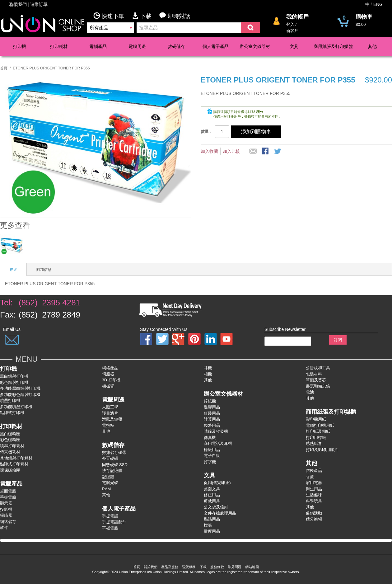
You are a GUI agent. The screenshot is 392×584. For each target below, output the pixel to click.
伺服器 (108, 374)
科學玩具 (314, 501)
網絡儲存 (8, 522)
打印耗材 (59, 46)
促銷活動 (314, 513)
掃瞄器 (6, 515)
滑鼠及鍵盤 (112, 419)
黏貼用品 (212, 519)
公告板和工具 (318, 368)
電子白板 (212, 456)
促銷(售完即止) (217, 483)
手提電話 (110, 516)
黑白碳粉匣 (10, 434)
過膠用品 (212, 407)
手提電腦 (8, 497)
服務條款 (217, 567)
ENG (378, 4)
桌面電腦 (8, 491)
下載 (146, 16)
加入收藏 (209, 151)
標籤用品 (212, 450)
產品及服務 (170, 567)
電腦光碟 (110, 483)
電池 (310, 392)
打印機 (20, 46)
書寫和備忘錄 (318, 386)
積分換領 (314, 519)
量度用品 (212, 531)
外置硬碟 (110, 458)
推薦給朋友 (253, 152)
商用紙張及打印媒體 (333, 46)
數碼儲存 (176, 46)
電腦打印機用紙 (320, 425)
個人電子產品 (216, 46)
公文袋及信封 (216, 507)
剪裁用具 (212, 501)
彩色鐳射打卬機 (14, 382)
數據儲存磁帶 (114, 452)
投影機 (6, 509)
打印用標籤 (316, 438)
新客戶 (292, 31)
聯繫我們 (18, 4)
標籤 (208, 525)
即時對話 (175, 16)
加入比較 (231, 151)
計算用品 (212, 419)
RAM (107, 489)
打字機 (210, 462)
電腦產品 (98, 46)
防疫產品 (314, 471)
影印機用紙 (316, 419)
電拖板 (108, 425)
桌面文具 (212, 489)
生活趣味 (314, 495)
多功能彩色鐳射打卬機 (20, 395)
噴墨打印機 (10, 400)
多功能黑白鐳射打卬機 (20, 388)
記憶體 (108, 477)
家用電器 (314, 483)
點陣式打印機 (12, 413)
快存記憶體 (112, 471)
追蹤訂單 (39, 4)
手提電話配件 (114, 522)
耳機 (208, 368)
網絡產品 (110, 368)
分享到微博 (278, 152)
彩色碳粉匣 (10, 440)
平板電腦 (110, 528)
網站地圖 (252, 567)
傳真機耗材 (10, 452)
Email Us (12, 329)
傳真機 (210, 438)
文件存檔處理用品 (220, 513)
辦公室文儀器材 (255, 46)
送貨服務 (189, 567)
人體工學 (110, 407)
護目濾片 (110, 413)
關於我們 (151, 567)
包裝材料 (314, 374)
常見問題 (235, 567)
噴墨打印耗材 (12, 446)
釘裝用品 (212, 413)
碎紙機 (210, 401)
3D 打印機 (111, 380)
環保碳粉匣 (10, 470)
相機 (208, 374)
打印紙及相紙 (318, 431)
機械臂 (108, 386)
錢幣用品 (212, 425)
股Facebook (266, 152)
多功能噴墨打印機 (16, 407)
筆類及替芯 (316, 380)
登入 (290, 24)
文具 (294, 46)
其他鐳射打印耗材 (16, 458)
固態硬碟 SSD (115, 465)
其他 (372, 46)
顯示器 (6, 503)
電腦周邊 (137, 46)
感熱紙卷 (314, 443)
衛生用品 (314, 489)
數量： (207, 132)
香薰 (310, 477)
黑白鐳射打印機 (14, 376)
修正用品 (212, 495)
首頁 (4, 68)
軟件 (4, 527)
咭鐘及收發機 (216, 431)
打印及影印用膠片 (322, 450)
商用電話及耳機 (218, 443)
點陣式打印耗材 (14, 464)
